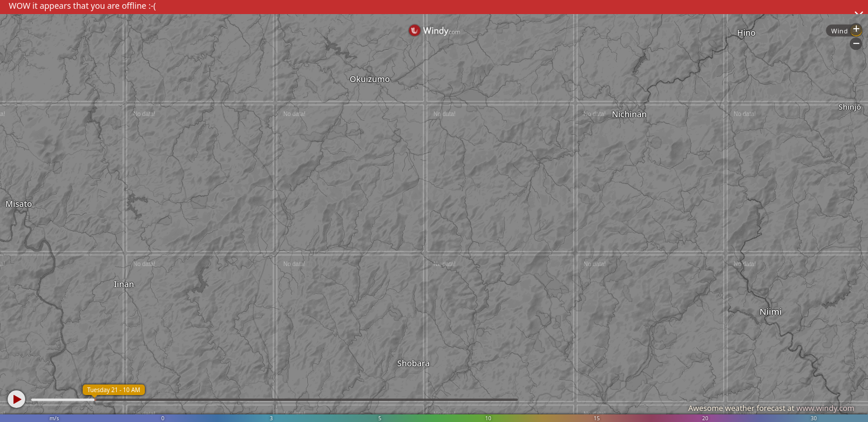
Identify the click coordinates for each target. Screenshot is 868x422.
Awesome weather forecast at (771, 408)
